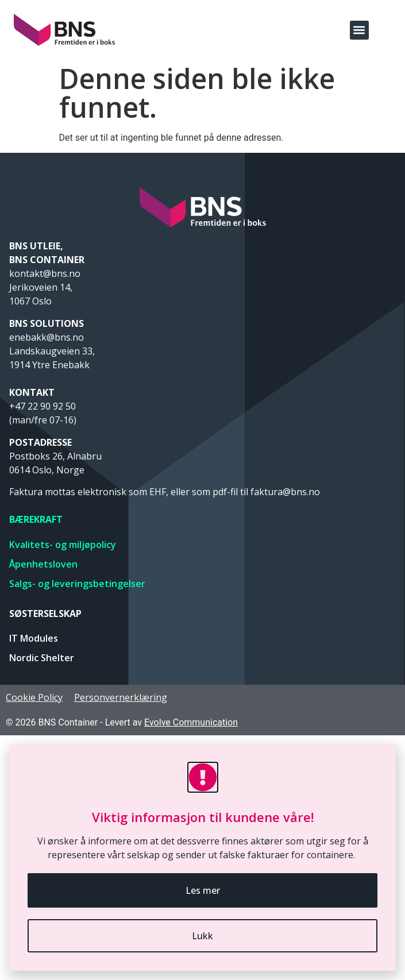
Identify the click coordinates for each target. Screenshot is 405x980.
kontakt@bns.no (46, 273)
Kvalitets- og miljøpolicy (63, 545)
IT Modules (34, 638)
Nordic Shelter (42, 658)
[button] (359, 30)
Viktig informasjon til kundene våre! (203, 817)
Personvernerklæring (121, 697)
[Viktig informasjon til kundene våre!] (203, 777)
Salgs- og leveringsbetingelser (77, 584)
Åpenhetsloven (43, 564)
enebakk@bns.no (48, 337)
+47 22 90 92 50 (43, 406)
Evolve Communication (191, 722)
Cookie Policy (34, 697)
